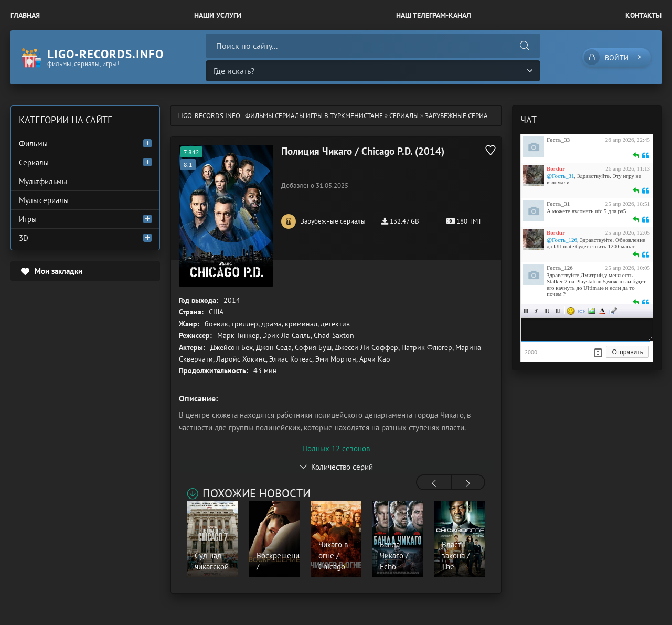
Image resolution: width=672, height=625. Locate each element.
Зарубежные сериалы (461, 116)
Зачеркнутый (558, 311)
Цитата (613, 311)
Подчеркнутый (547, 311)
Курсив (537, 311)
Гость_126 (560, 268)
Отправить (627, 352)
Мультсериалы (44, 200)
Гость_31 (558, 204)
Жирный (526, 311)
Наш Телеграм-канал (434, 15)
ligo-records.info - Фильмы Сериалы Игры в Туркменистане (280, 116)
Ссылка (581, 311)
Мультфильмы (43, 181)
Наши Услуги (218, 15)
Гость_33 (558, 140)
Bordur (556, 168)
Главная (25, 15)
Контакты (643, 15)
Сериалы (404, 116)
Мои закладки (58, 271)
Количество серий (342, 467)
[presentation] (434, 483)
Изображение (592, 311)
